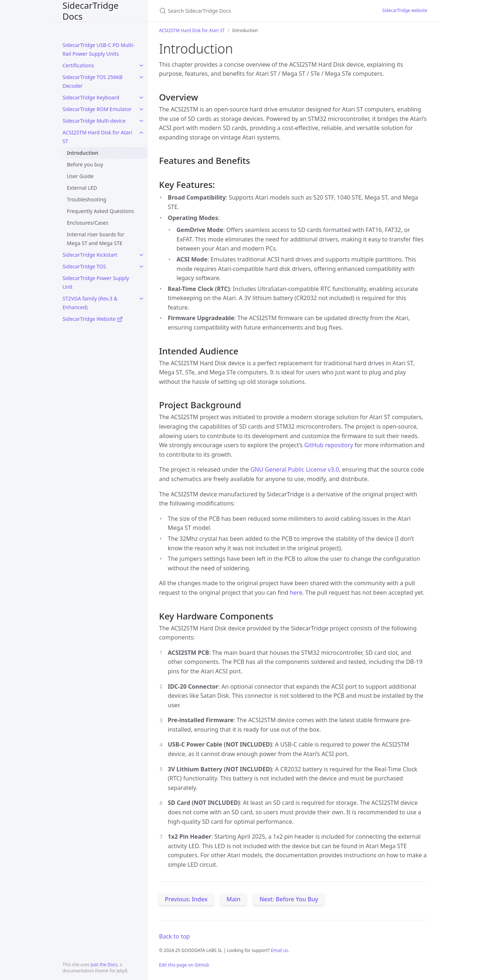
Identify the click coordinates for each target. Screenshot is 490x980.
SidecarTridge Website (93, 319)
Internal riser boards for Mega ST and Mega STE (96, 239)
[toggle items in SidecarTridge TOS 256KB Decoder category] (141, 77)
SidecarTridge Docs (91, 11)
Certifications (79, 65)
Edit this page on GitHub (184, 965)
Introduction (83, 153)
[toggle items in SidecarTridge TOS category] (141, 267)
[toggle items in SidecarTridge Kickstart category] (141, 255)
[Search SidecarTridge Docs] (245, 11)
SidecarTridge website (405, 10)
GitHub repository (329, 445)
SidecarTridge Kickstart (90, 255)
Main (234, 899)
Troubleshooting (87, 199)
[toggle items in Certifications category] (141, 66)
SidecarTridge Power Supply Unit (96, 282)
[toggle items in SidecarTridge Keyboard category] (141, 98)
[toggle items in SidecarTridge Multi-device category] (141, 121)
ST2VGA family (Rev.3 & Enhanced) (90, 303)
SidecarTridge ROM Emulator (97, 109)
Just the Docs (104, 965)
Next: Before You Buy (289, 899)
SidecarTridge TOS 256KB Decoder (93, 81)
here (296, 593)
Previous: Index (186, 899)
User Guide (80, 176)
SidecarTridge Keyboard (91, 97)
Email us (280, 950)
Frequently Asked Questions (101, 211)
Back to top (175, 936)
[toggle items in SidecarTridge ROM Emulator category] (141, 109)
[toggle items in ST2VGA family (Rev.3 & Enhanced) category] (141, 299)
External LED (82, 188)
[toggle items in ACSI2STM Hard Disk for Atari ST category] (141, 133)
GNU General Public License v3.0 (295, 469)
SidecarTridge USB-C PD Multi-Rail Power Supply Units (99, 49)
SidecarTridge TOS (85, 266)
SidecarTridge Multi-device (94, 121)
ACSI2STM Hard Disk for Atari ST (97, 137)
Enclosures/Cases (88, 223)
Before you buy (85, 164)
